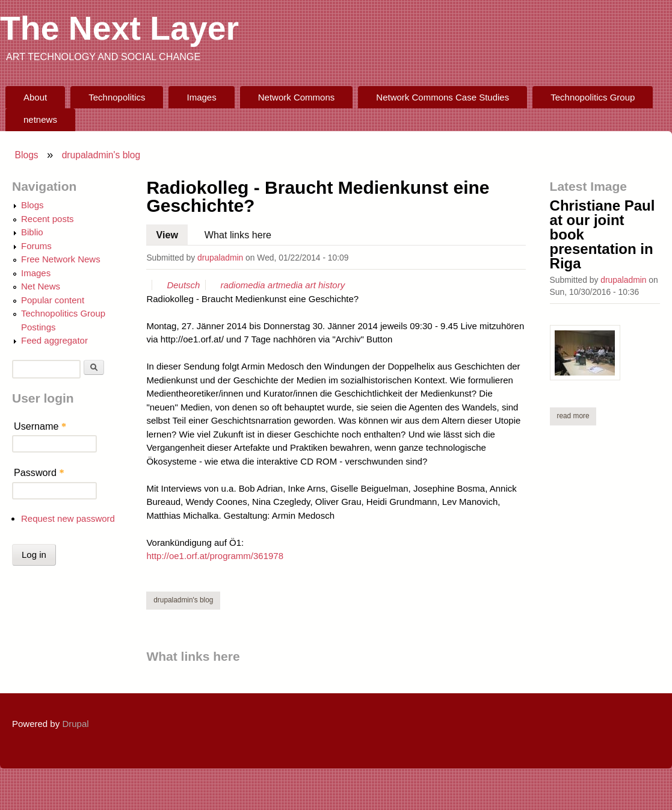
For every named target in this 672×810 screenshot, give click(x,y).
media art (260, 285)
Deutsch (183, 285)
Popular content (53, 300)
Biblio (32, 232)
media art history (311, 285)
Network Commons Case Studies (442, 97)
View (172, 232)
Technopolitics (117, 97)
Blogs (27, 155)
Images (202, 97)
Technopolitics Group (593, 97)
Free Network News (61, 259)
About (35, 97)
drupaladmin (220, 258)
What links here (238, 235)
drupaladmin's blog (101, 155)
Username (40, 426)
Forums (36, 246)
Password (39, 472)
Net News (41, 286)
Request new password (68, 518)
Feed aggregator (54, 340)
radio (230, 285)
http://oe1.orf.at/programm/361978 (215, 556)
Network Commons (297, 97)
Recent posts (48, 219)
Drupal (75, 724)
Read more (576, 416)
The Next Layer (119, 28)
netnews (40, 119)
